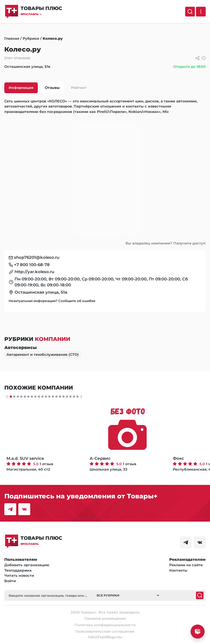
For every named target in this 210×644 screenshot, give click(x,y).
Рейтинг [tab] (79, 88)
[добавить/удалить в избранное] (204, 58)
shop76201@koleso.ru (37, 257)
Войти (10, 581)
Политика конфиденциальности (105, 625)
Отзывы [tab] (52, 88)
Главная (12, 38)
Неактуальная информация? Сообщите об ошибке (52, 301)
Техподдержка (18, 570)
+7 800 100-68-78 (32, 265)
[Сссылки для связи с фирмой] (197, 58)
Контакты (178, 570)
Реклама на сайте (186, 565)
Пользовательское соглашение (105, 631)
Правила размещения (105, 618)
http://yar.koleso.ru (34, 272)
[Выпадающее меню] (201, 12)
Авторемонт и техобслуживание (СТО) (43, 354)
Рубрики (31, 38)
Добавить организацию (27, 565)
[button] (41, 14)
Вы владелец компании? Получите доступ (166, 243)
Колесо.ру (53, 38)
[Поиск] (190, 12)
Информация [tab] (21, 88)
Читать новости (19, 575)
